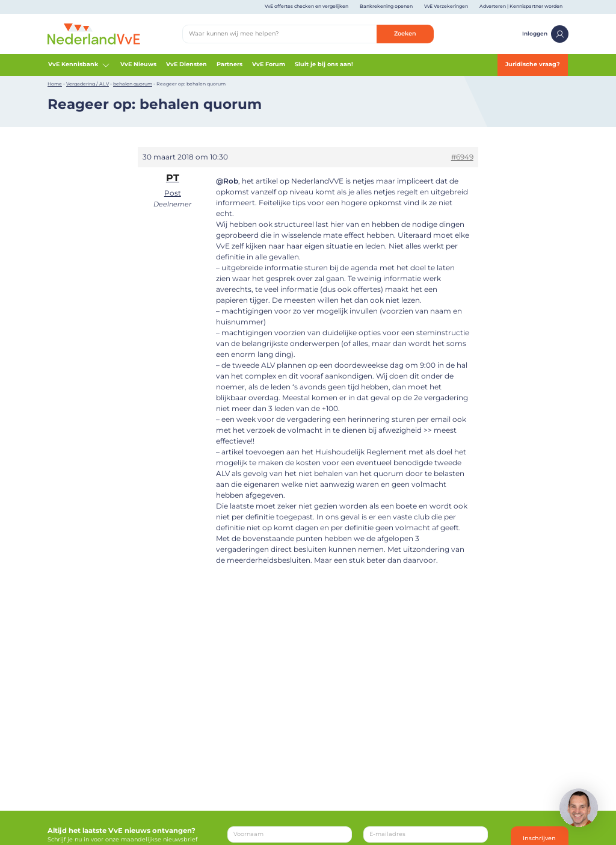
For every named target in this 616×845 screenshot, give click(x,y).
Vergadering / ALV (88, 84)
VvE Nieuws (138, 64)
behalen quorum (133, 84)
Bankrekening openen (386, 6)
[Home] (94, 33)
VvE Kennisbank (79, 65)
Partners (229, 64)
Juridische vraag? (533, 64)
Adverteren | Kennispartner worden (521, 6)
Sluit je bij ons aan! (324, 64)
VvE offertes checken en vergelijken (306, 6)
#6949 (462, 157)
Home (55, 84)
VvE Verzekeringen (446, 6)
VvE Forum (269, 64)
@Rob (227, 181)
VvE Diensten (186, 64)
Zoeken (405, 33)
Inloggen (545, 34)
